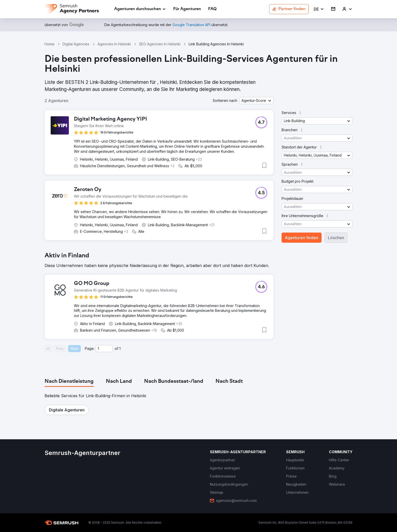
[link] (187, 9)
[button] (319, 9)
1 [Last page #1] (120, 348)
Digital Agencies (76, 44)
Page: (90, 348)
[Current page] (104, 349)
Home (49, 44)
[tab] (69, 382)
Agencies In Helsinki (114, 44)
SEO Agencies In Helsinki (160, 44)
